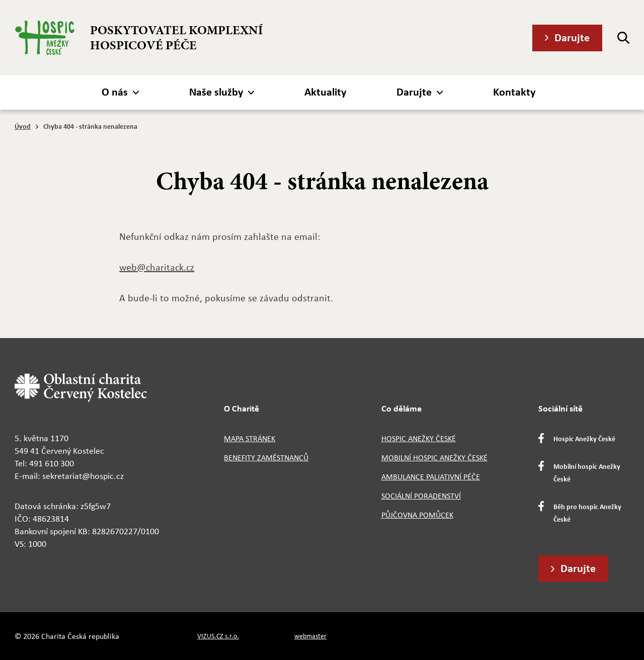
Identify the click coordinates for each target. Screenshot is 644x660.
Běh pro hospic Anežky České (587, 513)
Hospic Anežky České (419, 438)
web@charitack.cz (157, 267)
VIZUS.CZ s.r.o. (218, 636)
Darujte (572, 37)
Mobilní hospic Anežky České (434, 458)
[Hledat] (623, 38)
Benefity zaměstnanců (266, 458)
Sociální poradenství (421, 496)
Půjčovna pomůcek (417, 515)
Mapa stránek (250, 438)
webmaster (310, 636)
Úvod (23, 126)
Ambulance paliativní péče (431, 477)
